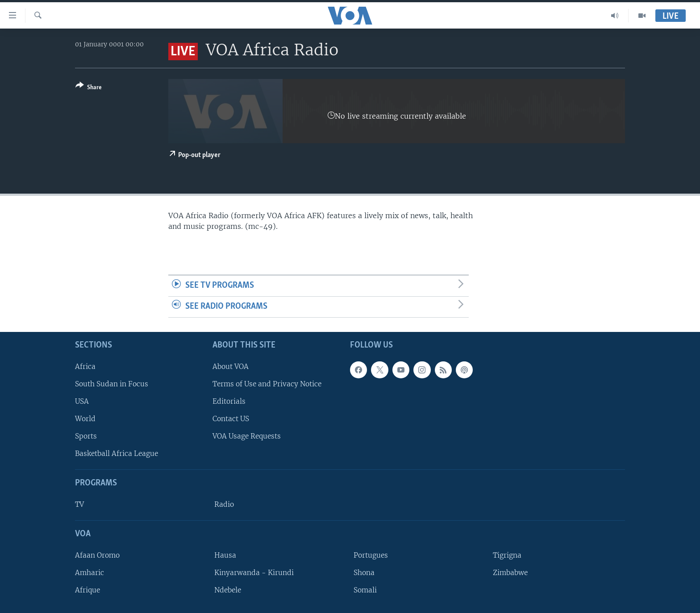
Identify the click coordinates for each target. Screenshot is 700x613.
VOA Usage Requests (247, 436)
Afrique (87, 590)
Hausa (225, 555)
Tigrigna (507, 555)
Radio (224, 504)
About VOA (231, 366)
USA (82, 401)
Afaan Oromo (97, 555)
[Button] (89, 88)
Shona (364, 573)
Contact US (231, 419)
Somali (365, 590)
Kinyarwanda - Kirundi (254, 573)
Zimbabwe (510, 573)
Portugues (371, 555)
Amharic (90, 573)
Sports (86, 436)
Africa (85, 366)
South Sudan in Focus (112, 383)
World (85, 419)
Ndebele (228, 590)
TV (79, 504)
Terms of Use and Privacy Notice (267, 383)
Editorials (229, 401)
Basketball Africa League (117, 454)
